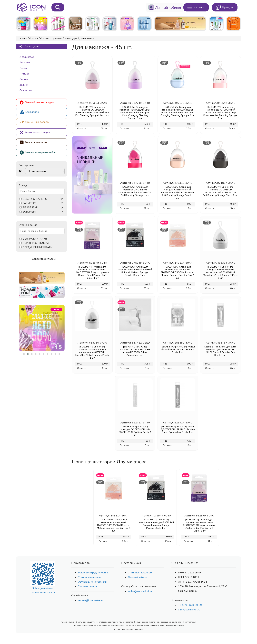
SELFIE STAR (43, 208)
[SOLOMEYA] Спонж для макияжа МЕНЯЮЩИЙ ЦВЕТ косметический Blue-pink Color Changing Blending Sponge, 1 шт (178, 111)
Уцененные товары (34, 122)
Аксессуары (71, 39)
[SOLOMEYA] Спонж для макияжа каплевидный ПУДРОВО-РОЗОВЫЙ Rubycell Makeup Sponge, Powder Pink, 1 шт (178, 272)
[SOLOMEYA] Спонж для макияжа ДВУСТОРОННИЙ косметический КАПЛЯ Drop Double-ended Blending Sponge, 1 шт (220, 113)
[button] (24, 354)
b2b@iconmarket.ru (189, 610)
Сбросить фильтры (42, 259)
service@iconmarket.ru (91, 600)
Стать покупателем (89, 577)
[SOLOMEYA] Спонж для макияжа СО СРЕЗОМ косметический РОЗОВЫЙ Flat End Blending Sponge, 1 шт (135, 191)
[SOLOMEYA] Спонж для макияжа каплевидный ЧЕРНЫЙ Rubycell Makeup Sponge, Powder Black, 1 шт (135, 271)
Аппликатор (27, 57)
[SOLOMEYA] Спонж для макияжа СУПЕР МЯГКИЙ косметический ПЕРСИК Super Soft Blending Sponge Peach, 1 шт (178, 192)
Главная (23, 39)
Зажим (24, 85)
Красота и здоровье (51, 39)
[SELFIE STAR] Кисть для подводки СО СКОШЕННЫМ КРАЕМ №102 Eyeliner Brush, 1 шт (135, 431)
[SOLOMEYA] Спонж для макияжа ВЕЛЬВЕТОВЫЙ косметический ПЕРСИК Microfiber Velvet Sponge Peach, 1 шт (92, 352)
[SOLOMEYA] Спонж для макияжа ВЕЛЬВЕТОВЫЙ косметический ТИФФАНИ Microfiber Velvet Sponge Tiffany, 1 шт (220, 272)
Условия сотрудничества (93, 573)
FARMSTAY (43, 203)
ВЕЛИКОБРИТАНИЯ (35, 239)
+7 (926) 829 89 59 (190, 605)
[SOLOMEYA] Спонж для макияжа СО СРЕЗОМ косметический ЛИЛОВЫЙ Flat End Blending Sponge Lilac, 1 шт (92, 111)
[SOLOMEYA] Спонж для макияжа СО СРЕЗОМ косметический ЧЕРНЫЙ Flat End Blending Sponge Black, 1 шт (220, 191)
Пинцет (24, 74)
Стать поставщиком (140, 573)
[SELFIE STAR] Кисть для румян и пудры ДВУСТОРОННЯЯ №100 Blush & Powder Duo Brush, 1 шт (220, 351)
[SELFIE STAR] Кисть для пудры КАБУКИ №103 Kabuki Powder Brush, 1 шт (178, 350)
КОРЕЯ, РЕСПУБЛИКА (36, 243)
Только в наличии (33, 142)
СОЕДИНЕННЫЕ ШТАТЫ (38, 247)
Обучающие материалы (92, 582)
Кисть (23, 68)
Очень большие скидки (37, 102)
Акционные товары (35, 132)
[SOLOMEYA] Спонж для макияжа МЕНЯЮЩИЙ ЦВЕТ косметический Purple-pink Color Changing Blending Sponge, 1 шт (135, 113)
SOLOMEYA (43, 212)
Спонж (24, 79)
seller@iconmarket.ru (140, 591)
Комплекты (29, 112)
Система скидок (88, 586)
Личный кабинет (138, 577)
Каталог (34, 39)
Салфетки (26, 90)
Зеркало (25, 63)
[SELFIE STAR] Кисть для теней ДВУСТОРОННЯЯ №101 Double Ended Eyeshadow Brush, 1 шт (178, 429)
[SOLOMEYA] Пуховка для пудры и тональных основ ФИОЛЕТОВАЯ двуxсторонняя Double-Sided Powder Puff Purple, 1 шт (92, 272)
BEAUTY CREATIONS (43, 199)
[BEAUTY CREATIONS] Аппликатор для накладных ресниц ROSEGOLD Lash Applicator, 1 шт (135, 351)
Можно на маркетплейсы (38, 153)
